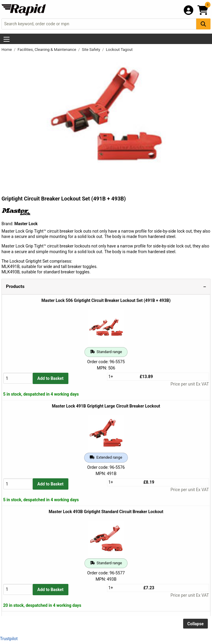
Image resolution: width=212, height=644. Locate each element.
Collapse (195, 624)
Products (15, 286)
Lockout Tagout (119, 50)
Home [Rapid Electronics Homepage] (7, 50)
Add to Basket (51, 378)
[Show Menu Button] (7, 39)
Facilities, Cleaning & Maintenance (47, 50)
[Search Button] (203, 24)
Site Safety (91, 50)
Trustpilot (9, 639)
